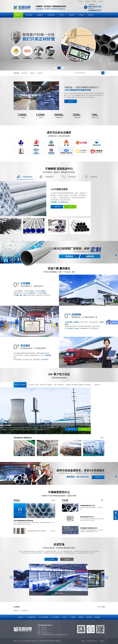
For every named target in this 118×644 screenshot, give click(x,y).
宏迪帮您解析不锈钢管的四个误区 (89, 528)
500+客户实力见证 (59, 376)
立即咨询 (71, 101)
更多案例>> (98, 385)
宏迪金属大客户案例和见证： (23, 438)
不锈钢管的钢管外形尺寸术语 (88, 506)
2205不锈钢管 (55, 617)
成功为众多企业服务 (59, 134)
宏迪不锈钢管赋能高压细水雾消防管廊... (24, 521)
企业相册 (67, 559)
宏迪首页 (18, 15)
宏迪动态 (35, 500)
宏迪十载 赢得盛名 (59, 270)
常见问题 (83, 500)
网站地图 (94, 1)
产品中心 (62, 15)
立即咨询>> (84, 429)
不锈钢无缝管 (51, 15)
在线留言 (87, 1)
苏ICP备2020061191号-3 (92, 641)
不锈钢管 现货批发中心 (59, 170)
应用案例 (71, 15)
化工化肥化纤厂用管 (33, 385)
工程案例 (73, 617)
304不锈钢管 (29, 15)
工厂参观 (51, 559)
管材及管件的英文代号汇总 (87, 517)
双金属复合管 (25, 611)
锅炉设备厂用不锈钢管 (46, 385)
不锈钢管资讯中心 (59, 494)
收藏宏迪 (80, 1)
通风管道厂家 (17, 611)
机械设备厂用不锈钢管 (85, 385)
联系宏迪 (91, 15)
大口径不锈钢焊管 (44, 617)
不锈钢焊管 (40, 15)
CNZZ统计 (102, 641)
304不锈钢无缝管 (59, 189)
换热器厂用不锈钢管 (20, 385)
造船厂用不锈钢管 (59, 385)
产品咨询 (70, 207)
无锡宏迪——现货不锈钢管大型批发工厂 (84, 89)
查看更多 (91, 177)
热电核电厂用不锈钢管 (72, 385)
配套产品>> (71, 429)
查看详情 (57, 207)
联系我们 (101, 1)
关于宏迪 (81, 15)
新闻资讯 (81, 617)
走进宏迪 (59, 546)
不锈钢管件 (32, 73)
